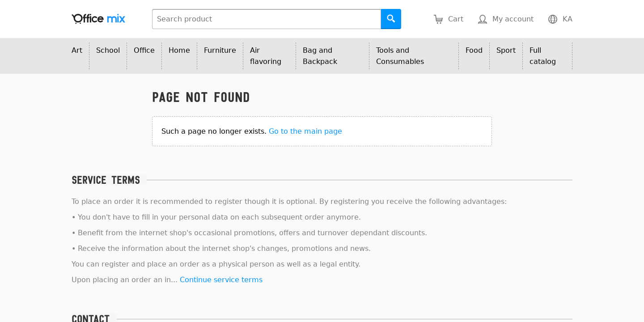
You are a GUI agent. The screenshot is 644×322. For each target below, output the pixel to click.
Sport (506, 50)
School (108, 50)
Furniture (220, 50)
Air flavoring (266, 56)
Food (474, 50)
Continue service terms (221, 280)
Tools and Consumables (400, 56)
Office (144, 50)
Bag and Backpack (320, 56)
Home (179, 50)
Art (77, 50)
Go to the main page (305, 131)
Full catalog (543, 56)
